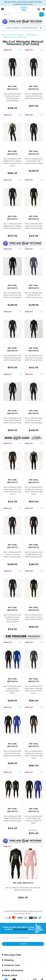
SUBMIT (23, 944)
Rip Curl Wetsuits (8, 35)
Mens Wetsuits (32, 35)
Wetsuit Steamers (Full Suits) (15, 37)
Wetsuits (21, 35)
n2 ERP (28, 913)
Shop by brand (10, 975)
